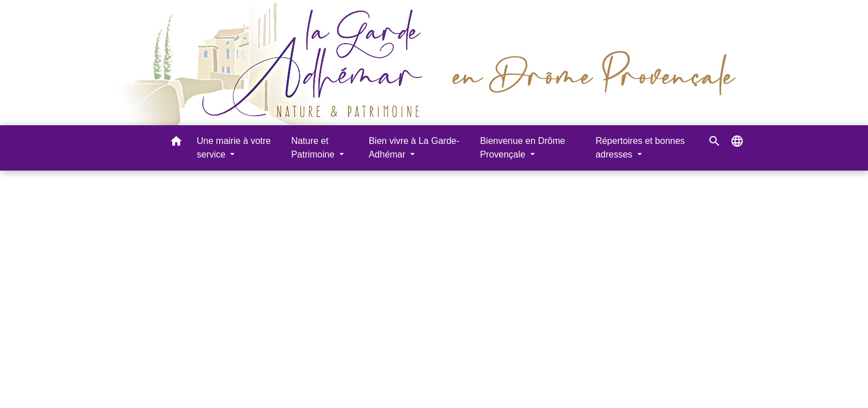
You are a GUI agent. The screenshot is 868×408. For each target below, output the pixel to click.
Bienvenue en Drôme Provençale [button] (522, 148)
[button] (176, 143)
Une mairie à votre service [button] (234, 148)
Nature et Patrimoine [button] (314, 148)
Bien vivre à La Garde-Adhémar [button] (414, 148)
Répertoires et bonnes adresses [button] (640, 148)
